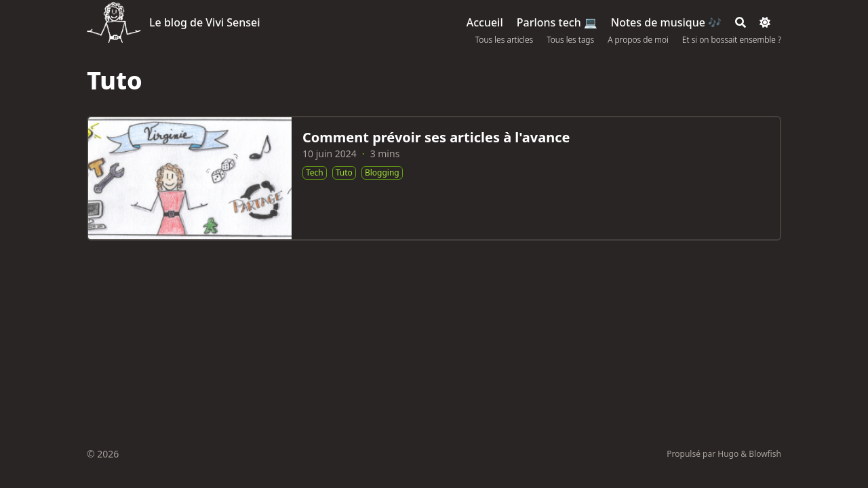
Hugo (728, 454)
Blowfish (765, 454)
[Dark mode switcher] (765, 22)
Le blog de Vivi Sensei (205, 22)
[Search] (741, 22)
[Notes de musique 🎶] (666, 22)
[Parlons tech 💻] (557, 22)
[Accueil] (485, 22)
